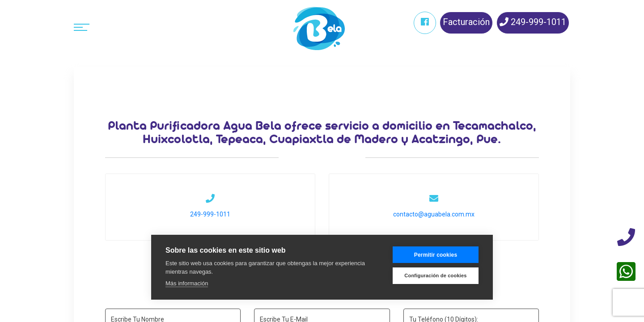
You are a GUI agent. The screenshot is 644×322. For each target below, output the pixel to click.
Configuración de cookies (435, 275)
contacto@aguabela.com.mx (433, 214)
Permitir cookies (436, 255)
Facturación (466, 22)
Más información (187, 283)
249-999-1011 (533, 22)
